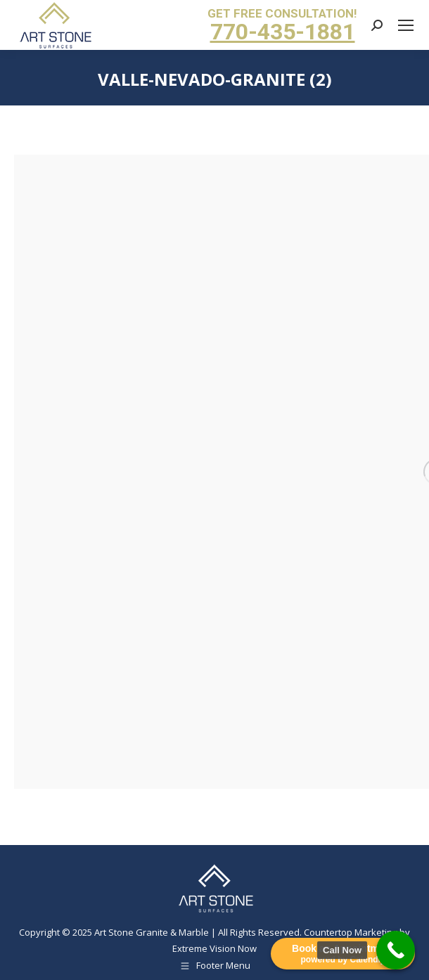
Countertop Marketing (351, 932)
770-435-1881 (283, 32)
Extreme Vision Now (214, 948)
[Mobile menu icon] (406, 25)
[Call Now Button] (396, 950)
